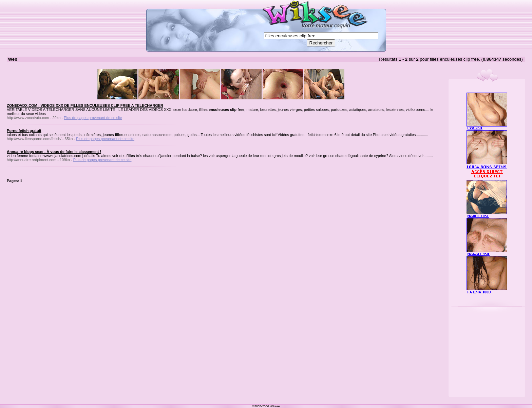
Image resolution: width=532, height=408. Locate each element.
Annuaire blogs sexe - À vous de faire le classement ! (54, 152)
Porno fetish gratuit (24, 131)
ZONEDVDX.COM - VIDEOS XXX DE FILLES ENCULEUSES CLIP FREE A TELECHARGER (85, 105)
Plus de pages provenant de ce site (93, 118)
